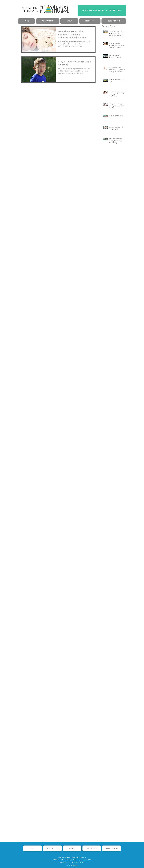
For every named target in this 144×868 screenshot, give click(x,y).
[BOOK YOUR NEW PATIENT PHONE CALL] (102, 10)
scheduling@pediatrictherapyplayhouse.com (72, 857)
